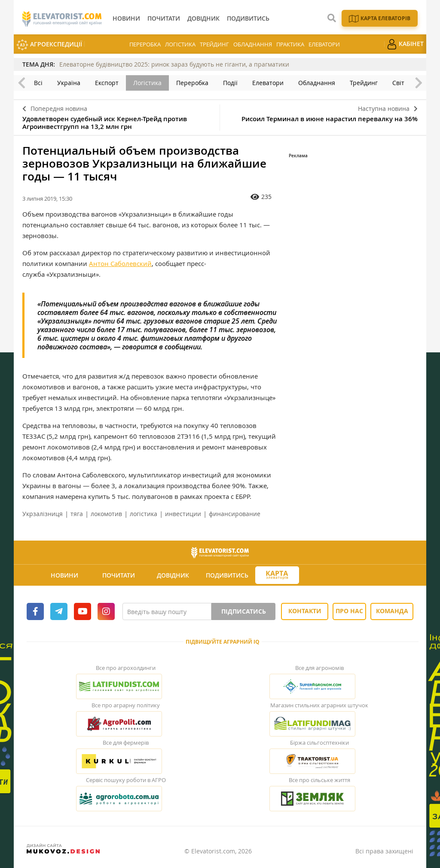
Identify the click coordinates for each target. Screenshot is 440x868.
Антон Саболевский (120, 263)
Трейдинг (214, 44)
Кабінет (405, 44)
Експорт (107, 83)
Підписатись (244, 611)
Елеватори (324, 44)
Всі (38, 83)
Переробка (145, 44)
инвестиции (183, 514)
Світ (398, 83)
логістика (144, 514)
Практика (290, 44)
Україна (69, 83)
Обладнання (253, 44)
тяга (77, 514)
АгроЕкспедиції (49, 45)
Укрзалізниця (43, 514)
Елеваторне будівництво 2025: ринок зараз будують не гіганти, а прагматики (174, 64)
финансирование (235, 514)
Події (230, 83)
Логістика (180, 44)
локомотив (106, 514)
